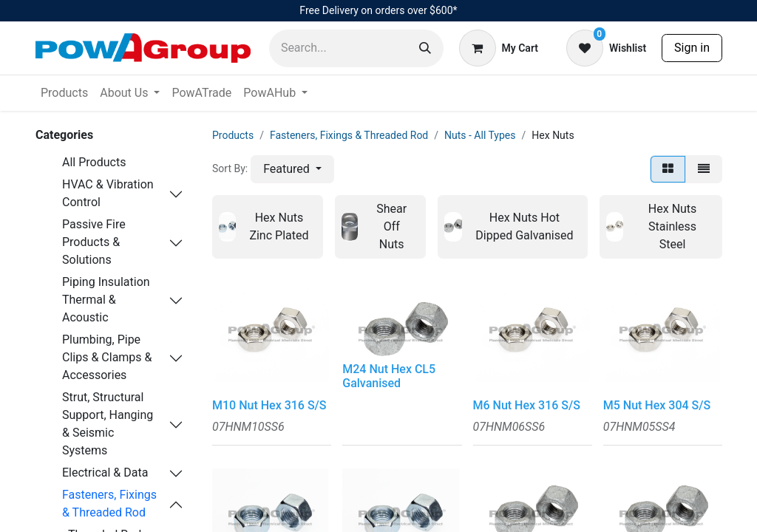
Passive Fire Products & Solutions (94, 242)
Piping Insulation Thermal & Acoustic (106, 300)
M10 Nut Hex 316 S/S (269, 405)
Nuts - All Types (480, 135)
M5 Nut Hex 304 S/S (657, 405)
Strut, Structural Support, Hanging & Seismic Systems (108, 424)
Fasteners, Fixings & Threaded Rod (109, 504)
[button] (292, 169)
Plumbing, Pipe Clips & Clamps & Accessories (107, 357)
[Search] (425, 48)
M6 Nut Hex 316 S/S (527, 405)
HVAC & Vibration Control (108, 193)
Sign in (692, 48)
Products (233, 135)
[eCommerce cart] (499, 48)
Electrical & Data (105, 473)
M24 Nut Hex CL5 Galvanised (389, 376)
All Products (94, 162)
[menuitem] (64, 93)
